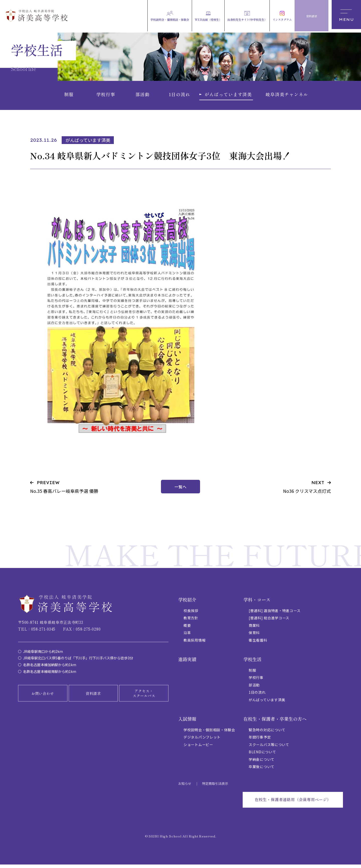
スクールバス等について (269, 748)
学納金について (262, 762)
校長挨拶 (191, 614)
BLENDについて (262, 755)
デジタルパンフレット (202, 740)
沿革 (187, 636)
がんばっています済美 (267, 703)
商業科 (254, 628)
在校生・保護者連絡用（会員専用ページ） (293, 803)
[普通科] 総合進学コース (269, 621)
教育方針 (191, 621)
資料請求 (93, 696)
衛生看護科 (258, 643)
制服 (252, 673)
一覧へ (180, 490)
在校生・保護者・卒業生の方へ (275, 722)
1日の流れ (257, 695)
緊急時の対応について (267, 733)
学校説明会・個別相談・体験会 (209, 733)
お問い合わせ (43, 696)
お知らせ (185, 786)
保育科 (254, 636)
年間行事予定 (260, 740)
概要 (187, 628)
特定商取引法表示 (215, 786)
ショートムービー (198, 748)
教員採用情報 (195, 643)
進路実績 (187, 662)
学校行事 (256, 680)
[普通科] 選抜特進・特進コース (275, 614)
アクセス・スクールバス (144, 696)
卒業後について (262, 770)
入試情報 (187, 722)
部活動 (254, 688)
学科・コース (257, 603)
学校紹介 (187, 603)
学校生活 (252, 662)
